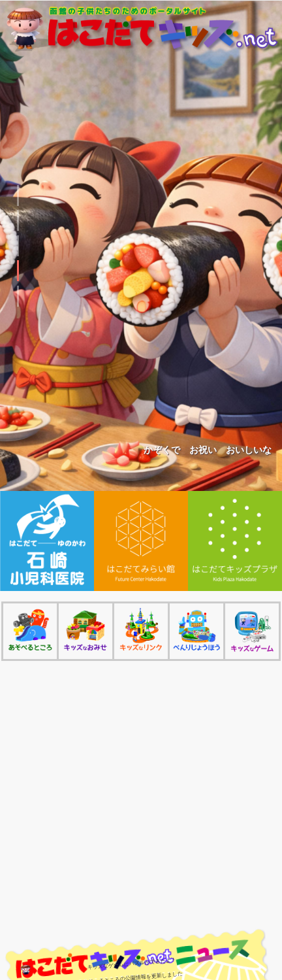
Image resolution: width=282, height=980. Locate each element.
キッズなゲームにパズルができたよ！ (132, 963)
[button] (18, 195)
